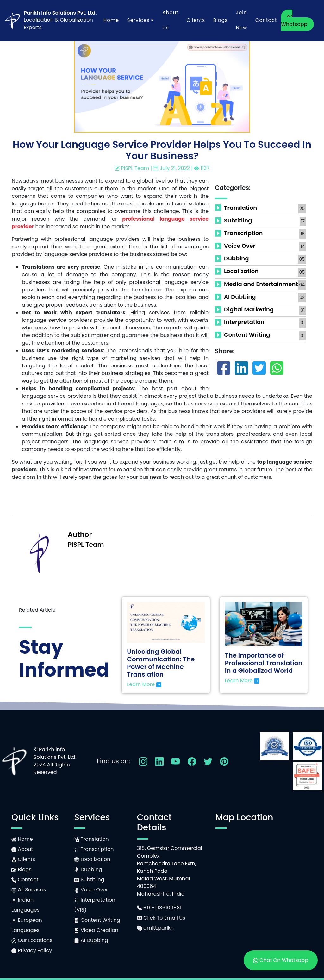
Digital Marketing (249, 309)
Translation (240, 208)
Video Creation (96, 930)
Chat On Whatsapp (281, 960)
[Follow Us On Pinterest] (224, 761)
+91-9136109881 (159, 908)
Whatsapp (294, 21)
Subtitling (238, 220)
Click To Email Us (161, 918)
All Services (29, 890)
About (22, 849)
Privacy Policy (32, 950)
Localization (241, 271)
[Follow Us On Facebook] (192, 761)
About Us (170, 20)
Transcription (243, 233)
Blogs (221, 20)
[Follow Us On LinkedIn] (159, 761)
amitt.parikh (156, 928)
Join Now (241, 20)
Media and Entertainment (261, 284)
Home (111, 20)
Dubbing (236, 258)
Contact (266, 20)
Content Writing (247, 335)
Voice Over (240, 246)
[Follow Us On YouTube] (175, 761)
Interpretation (244, 322)
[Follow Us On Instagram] (143, 761)
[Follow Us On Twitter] (208, 761)
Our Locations (32, 940)
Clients (196, 20)
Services (141, 20)
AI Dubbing (240, 297)
